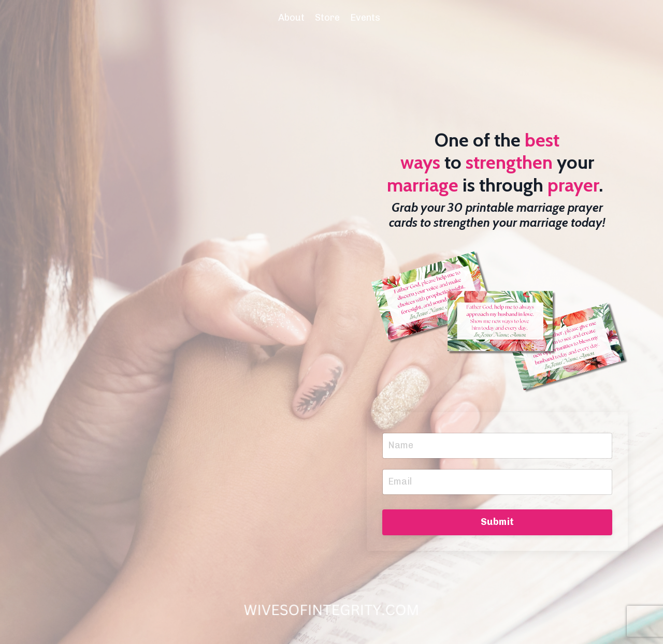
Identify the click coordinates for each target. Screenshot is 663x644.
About (291, 18)
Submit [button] (498, 522)
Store (327, 18)
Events (365, 18)
